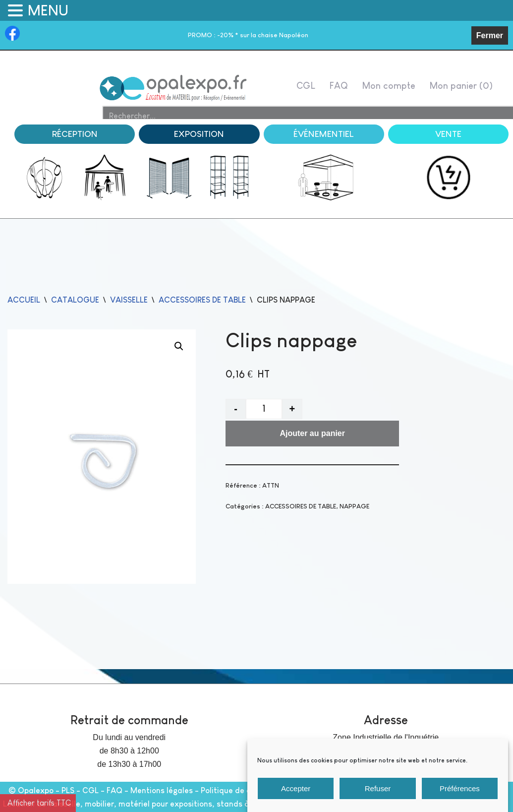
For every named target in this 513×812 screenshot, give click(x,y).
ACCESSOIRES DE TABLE (202, 300)
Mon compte (389, 86)
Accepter (296, 789)
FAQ (339, 86)
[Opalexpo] (174, 88)
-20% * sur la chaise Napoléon (248, 35)
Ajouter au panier (312, 434)
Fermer (490, 35)
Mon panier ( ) (461, 86)
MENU (48, 10)
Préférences (460, 789)
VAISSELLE (129, 300)
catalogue (75, 300)
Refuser (378, 789)
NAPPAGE (354, 506)
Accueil (24, 300)
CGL (306, 86)
